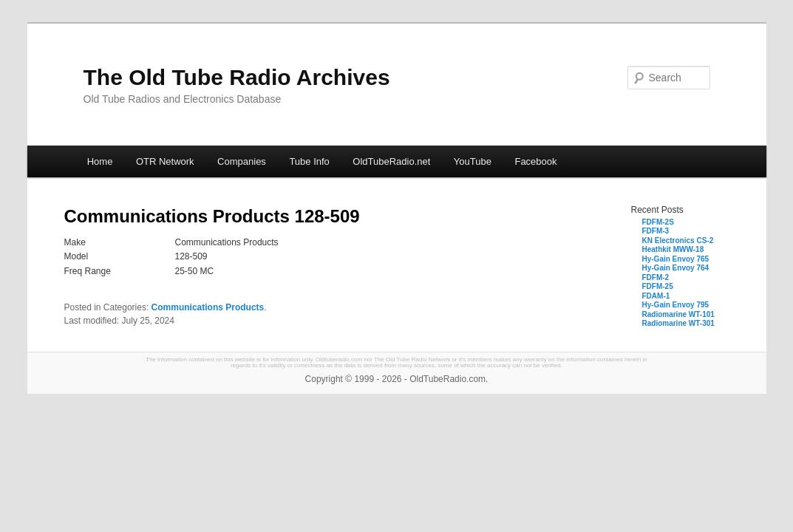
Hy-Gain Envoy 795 (676, 305)
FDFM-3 (656, 231)
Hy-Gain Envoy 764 (676, 268)
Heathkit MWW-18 (673, 249)
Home (100, 161)
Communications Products (208, 307)
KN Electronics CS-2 (678, 241)
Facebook (535, 161)
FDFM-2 (656, 277)
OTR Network (165, 161)
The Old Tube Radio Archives (237, 77)
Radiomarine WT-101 (678, 314)
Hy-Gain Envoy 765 (676, 259)
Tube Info (309, 161)
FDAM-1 (656, 296)
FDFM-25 (658, 286)
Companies (242, 161)
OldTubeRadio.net (391, 161)
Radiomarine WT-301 (678, 323)
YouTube (473, 161)
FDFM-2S (658, 222)
